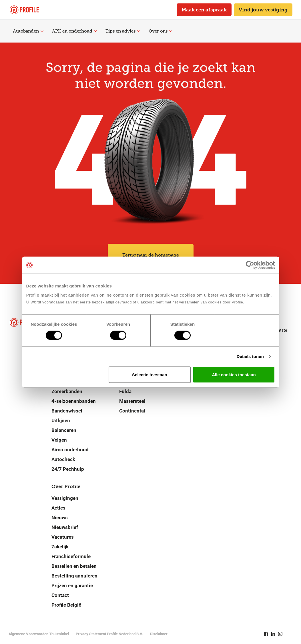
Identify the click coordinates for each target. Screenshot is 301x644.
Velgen (59, 440)
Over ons (160, 31)
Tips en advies (123, 31)
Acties (58, 508)
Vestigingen (65, 498)
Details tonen (250, 356)
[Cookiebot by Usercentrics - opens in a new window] (250, 265)
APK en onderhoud (74, 31)
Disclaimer (159, 634)
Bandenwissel (67, 411)
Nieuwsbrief (65, 527)
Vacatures (63, 537)
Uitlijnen (61, 420)
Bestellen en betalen (74, 566)
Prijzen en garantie (72, 585)
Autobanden (28, 31)
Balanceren (64, 430)
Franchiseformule (71, 556)
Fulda (125, 391)
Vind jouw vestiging (263, 10)
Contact (60, 595)
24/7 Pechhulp (68, 469)
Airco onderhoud (70, 450)
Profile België (66, 605)
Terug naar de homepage (151, 255)
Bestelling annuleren (74, 576)
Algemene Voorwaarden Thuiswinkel (39, 634)
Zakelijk (60, 547)
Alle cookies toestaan (234, 374)
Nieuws (60, 518)
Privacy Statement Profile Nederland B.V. (109, 634)
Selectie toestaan (150, 374)
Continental (132, 411)
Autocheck (63, 459)
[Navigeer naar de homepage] (24, 10)
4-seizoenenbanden (74, 401)
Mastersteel (132, 401)
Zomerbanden (67, 391)
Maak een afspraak (204, 10)
